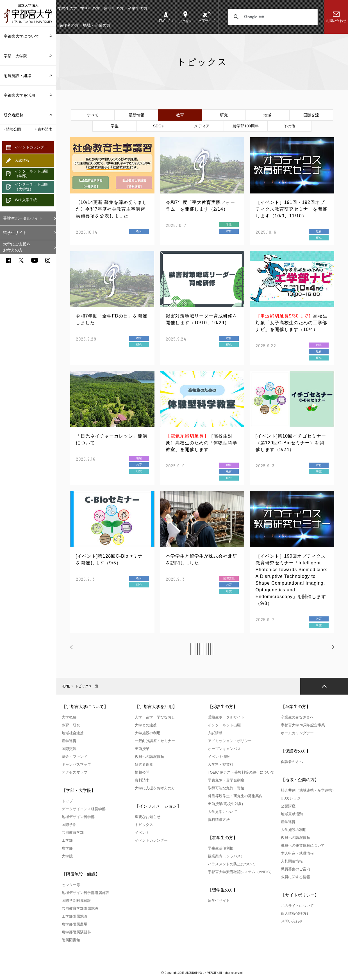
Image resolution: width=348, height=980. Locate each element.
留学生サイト (15, 233)
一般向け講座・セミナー (155, 741)
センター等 (71, 885)
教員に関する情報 (295, 877)
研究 (224, 115)
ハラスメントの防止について (232, 864)
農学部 (67, 848)
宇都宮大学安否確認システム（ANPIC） (241, 872)
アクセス (185, 21)
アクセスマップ (75, 772)
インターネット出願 (224, 725)
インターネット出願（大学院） (31, 187)
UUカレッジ (291, 798)
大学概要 (69, 717)
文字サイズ (207, 21)
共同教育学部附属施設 (80, 908)
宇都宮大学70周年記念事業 (303, 725)
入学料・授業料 (221, 764)
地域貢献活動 (292, 814)
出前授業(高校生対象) (226, 804)
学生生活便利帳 (221, 848)
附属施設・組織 (28, 76)
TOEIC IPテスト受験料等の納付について (241, 772)
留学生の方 (114, 8)
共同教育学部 (73, 833)
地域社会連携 (73, 733)
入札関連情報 (292, 861)
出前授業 (142, 749)
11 (266, 649)
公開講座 (288, 806)
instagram (48, 260)
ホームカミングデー (297, 733)
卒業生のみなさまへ (297, 717)
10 (253, 649)
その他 (289, 126)
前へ (80, 649)
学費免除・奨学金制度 (226, 780)
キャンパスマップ (76, 764)
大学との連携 (146, 725)
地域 (267, 115)
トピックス (144, 825)
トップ (67, 801)
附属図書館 (71, 940)
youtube (35, 260)
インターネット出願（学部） (31, 174)
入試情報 (22, 160)
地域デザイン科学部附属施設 (86, 893)
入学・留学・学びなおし (155, 717)
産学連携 (69, 741)
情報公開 (13, 129)
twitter (21, 260)
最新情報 (137, 115)
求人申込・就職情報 (297, 853)
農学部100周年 (246, 126)
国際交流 (311, 115)
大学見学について (222, 812)
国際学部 (69, 825)
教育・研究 (71, 725)
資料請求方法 (219, 820)
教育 (180, 115)
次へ (325, 649)
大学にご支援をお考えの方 (17, 247)
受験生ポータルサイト (23, 218)
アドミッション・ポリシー (230, 741)
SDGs (158, 126)
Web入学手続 (26, 200)
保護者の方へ (292, 762)
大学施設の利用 (148, 733)
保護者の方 (69, 25)
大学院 (67, 856)
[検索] (272, 17)
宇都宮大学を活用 (28, 95)
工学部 (67, 840)
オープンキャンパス (224, 749)
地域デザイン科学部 (78, 817)
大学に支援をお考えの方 (155, 788)
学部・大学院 (28, 56)
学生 (115, 126)
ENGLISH (166, 21)
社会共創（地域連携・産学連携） (308, 790)
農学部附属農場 (75, 924)
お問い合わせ (336, 21)
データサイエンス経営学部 (84, 809)
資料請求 (45, 129)
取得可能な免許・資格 (226, 788)
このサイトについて (297, 906)
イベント (142, 833)
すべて (93, 115)
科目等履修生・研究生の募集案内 (235, 796)
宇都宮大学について (28, 36)
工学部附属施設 (75, 916)
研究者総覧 (13, 115)
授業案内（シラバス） (226, 856)
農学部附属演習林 (76, 932)
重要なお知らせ (148, 817)
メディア (202, 126)
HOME (66, 686)
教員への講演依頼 (149, 757)
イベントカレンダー (31, 147)
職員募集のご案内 (295, 869)
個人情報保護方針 (295, 913)
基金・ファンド (75, 757)
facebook (8, 260)
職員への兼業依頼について (303, 845)
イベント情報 (219, 757)
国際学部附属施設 (76, 901)
